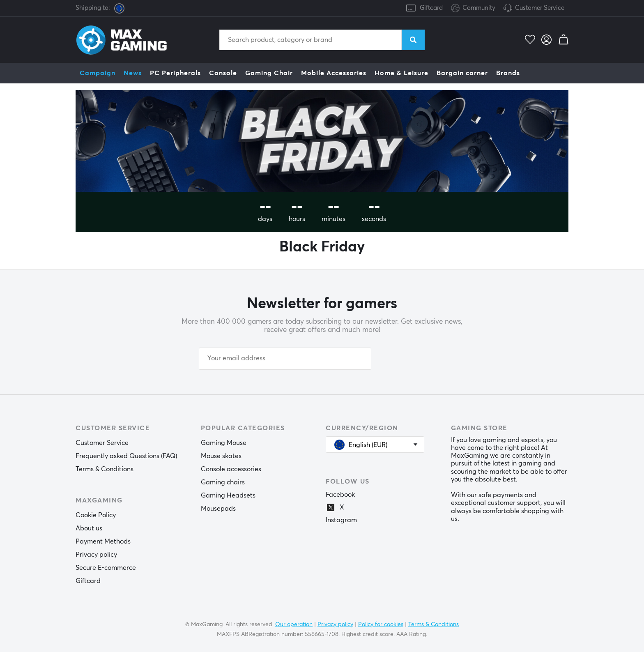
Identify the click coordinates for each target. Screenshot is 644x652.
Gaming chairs (223, 482)
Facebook (340, 495)
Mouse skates (221, 456)
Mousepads (218, 509)
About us (89, 528)
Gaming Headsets (228, 495)
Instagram (341, 520)
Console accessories (231, 469)
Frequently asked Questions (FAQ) (126, 456)
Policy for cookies (381, 624)
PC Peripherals (175, 73)
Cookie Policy (96, 515)
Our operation (294, 624)
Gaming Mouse (224, 443)
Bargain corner (462, 73)
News (133, 73)
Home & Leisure (401, 73)
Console (223, 73)
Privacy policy (96, 555)
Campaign (98, 73)
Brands (508, 73)
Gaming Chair (269, 73)
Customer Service (540, 8)
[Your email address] (285, 359)
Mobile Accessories (334, 73)
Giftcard (431, 8)
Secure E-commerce (106, 568)
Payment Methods (103, 541)
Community (473, 8)
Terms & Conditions (105, 469)
